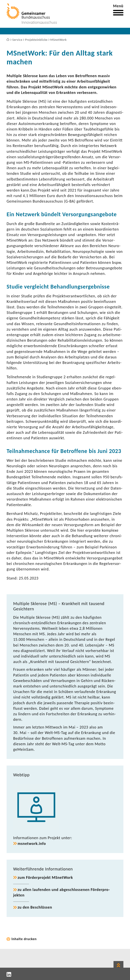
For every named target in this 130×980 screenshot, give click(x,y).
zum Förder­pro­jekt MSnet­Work (45, 878)
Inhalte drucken (24, 939)
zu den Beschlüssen (35, 907)
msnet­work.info (32, 844)
